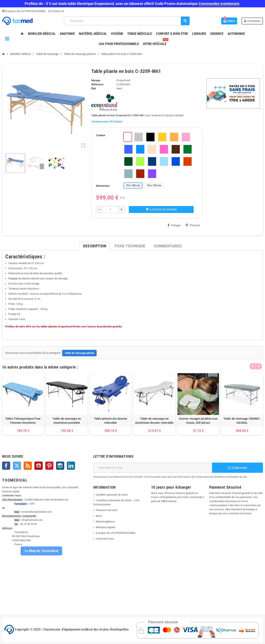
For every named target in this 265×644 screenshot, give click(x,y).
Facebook (6, 466)
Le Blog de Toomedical (41, 551)
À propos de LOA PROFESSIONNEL (25, 11)
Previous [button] (253, 366)
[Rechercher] (127, 21)
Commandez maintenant (219, 4)
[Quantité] (110, 210)
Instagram (60, 466)
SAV (32, 504)
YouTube (39, 466)
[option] (23, 404)
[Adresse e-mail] (153, 468)
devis (99, 516)
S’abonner (237, 468)
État (94, 88)
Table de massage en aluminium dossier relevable (154, 421)
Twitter (17, 466)
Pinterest (193, 225)
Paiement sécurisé (107, 510)
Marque (96, 80)
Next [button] (259, 366)
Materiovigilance (105, 522)
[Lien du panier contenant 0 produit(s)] (229, 21)
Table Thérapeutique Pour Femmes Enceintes (23, 421)
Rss (28, 466)
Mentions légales (106, 527)
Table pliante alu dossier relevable (111, 421)
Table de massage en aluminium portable (67, 421)
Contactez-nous (105, 539)
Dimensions (103, 186)
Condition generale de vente (112, 495)
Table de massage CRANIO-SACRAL (242, 421)
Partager (174, 225)
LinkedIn (71, 466)
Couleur (101, 135)
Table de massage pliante (79, 353)
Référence (97, 84)
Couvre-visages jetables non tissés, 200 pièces (198, 421)
